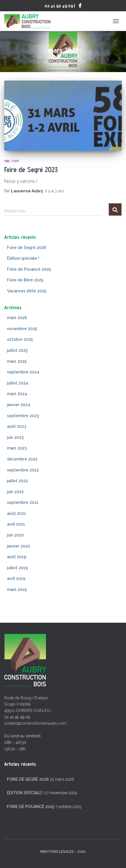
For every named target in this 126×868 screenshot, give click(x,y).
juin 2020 (16, 535)
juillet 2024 (18, 383)
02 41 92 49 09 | (60, 6)
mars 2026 (17, 318)
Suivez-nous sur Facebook (80, 6)
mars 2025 (17, 361)
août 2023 (17, 426)
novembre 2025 (22, 329)
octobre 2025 (20, 339)
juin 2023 (15, 437)
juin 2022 (15, 492)
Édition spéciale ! (23, 258)
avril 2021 (16, 524)
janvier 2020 (19, 546)
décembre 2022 (22, 459)
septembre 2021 (23, 502)
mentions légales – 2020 (63, 852)
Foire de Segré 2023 (31, 170)
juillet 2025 (17, 350)
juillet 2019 (17, 568)
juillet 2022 (17, 481)
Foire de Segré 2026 (27, 248)
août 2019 (17, 557)
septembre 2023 (23, 416)
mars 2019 (17, 589)
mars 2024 (17, 394)
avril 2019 (16, 578)
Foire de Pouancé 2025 (29, 269)
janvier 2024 (19, 405)
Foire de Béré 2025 (25, 280)
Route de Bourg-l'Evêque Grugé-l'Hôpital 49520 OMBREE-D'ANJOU (28, 704)
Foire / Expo (11, 161)
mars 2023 (17, 448)
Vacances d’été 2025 (27, 291)
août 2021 (16, 513)
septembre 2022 (23, 470)
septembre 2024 (23, 372)
